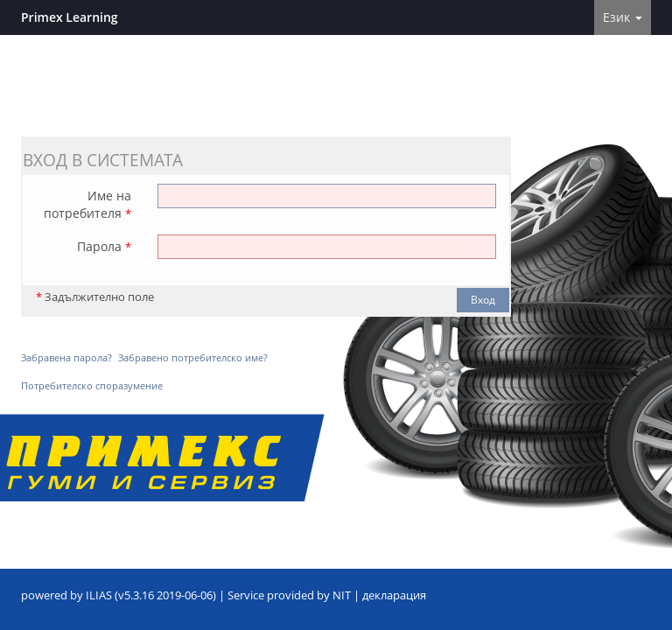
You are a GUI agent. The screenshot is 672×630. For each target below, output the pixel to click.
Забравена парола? (66, 357)
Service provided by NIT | (295, 595)
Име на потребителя (87, 204)
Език (623, 17)
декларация (394, 595)
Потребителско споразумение (92, 385)
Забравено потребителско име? (193, 357)
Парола (104, 246)
